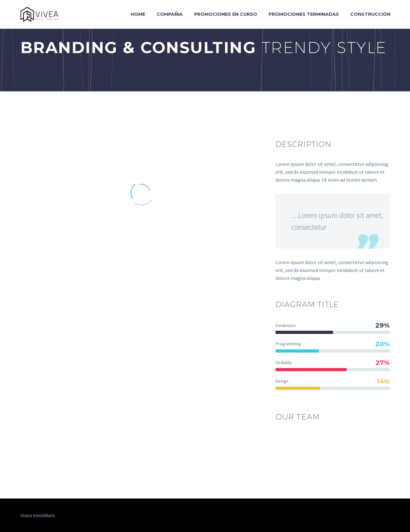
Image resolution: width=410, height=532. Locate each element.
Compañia (170, 14)
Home (138, 14)
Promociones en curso (226, 14)
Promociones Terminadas (304, 14)
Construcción (370, 14)
